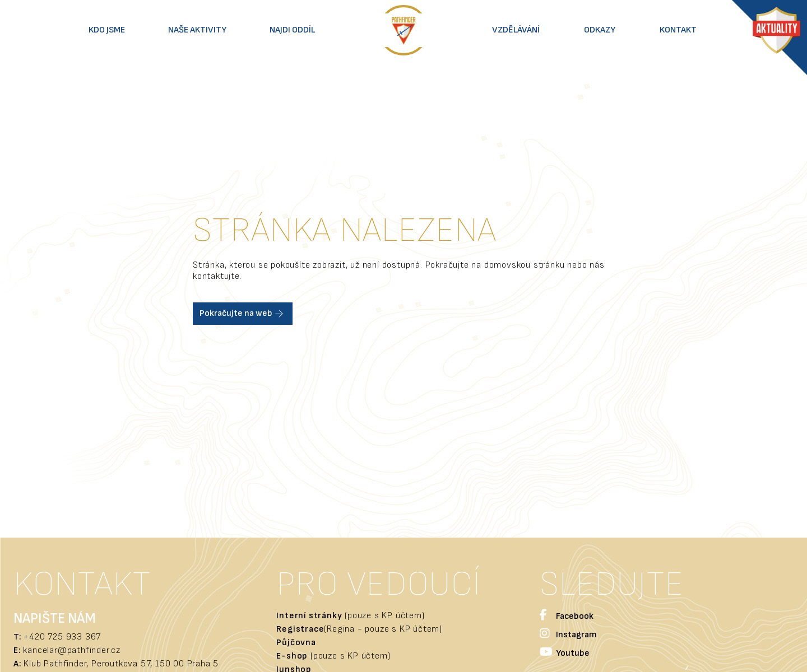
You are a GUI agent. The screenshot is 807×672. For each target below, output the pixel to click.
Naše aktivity (197, 30)
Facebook (567, 616)
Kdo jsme (107, 30)
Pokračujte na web (243, 314)
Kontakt (678, 30)
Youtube (565, 653)
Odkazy (600, 30)
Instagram (568, 635)
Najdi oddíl (292, 30)
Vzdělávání (516, 30)
